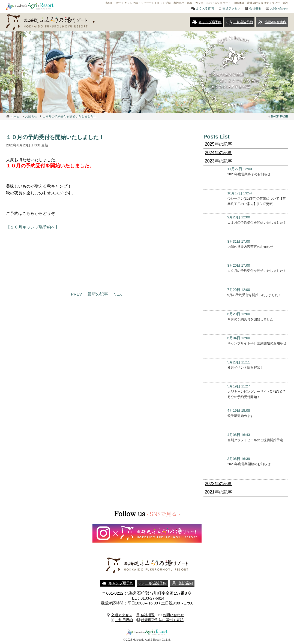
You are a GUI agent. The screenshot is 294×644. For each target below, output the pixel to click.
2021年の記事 (218, 492)
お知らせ (31, 116)
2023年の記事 (218, 161)
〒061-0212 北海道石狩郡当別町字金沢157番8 (145, 593)
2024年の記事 (218, 153)
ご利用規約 (124, 620)
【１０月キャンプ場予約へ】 (33, 227)
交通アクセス (232, 8)
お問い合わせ (279, 8)
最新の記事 (98, 294)
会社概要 (255, 8)
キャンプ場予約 (210, 22)
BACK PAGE (280, 116)
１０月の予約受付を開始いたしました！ (70, 116)
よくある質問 (205, 8)
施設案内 (186, 583)
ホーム (15, 116)
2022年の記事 (218, 484)
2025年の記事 (218, 144)
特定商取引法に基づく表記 (162, 620)
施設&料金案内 (275, 22)
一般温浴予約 (243, 22)
